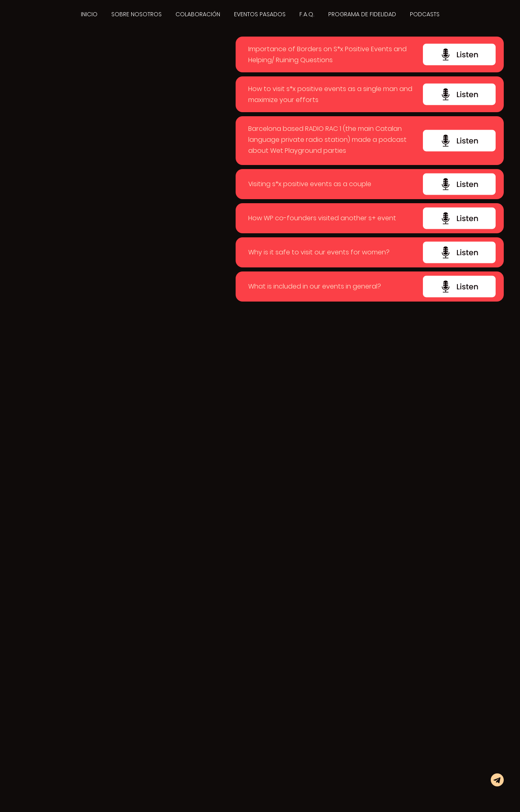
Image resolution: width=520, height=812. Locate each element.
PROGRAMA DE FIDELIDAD (362, 14)
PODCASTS (425, 14)
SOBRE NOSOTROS (136, 14)
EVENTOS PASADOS (260, 14)
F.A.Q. (307, 14)
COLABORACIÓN (198, 14)
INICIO (89, 14)
